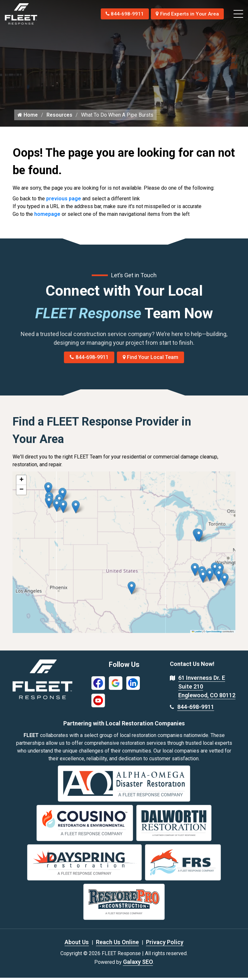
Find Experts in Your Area (186, 14)
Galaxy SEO (138, 964)
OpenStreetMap (214, 634)
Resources (60, 117)
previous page (64, 201)
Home (28, 117)
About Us (77, 944)
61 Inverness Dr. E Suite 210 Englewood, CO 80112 (207, 689)
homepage (47, 217)
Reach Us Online (117, 944)
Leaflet (197, 634)
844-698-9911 (122, 14)
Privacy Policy (165, 944)
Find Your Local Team (151, 360)
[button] (76, 509)
